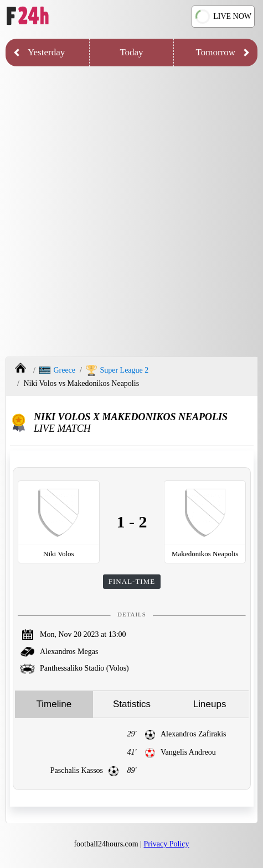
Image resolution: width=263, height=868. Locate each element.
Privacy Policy (167, 844)
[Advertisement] (131, 214)
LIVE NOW (223, 17)
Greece (57, 370)
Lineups (210, 704)
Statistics (132, 704)
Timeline (54, 704)
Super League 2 (117, 370)
